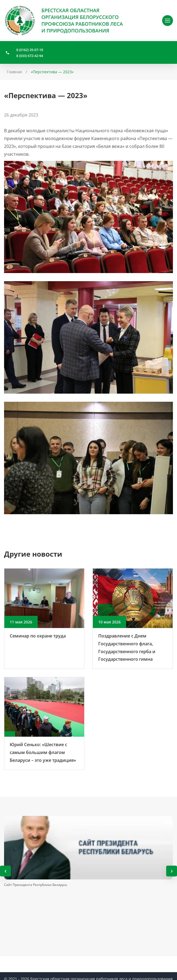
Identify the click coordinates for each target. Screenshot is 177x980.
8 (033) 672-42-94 (30, 56)
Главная (14, 72)
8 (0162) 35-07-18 (30, 50)
